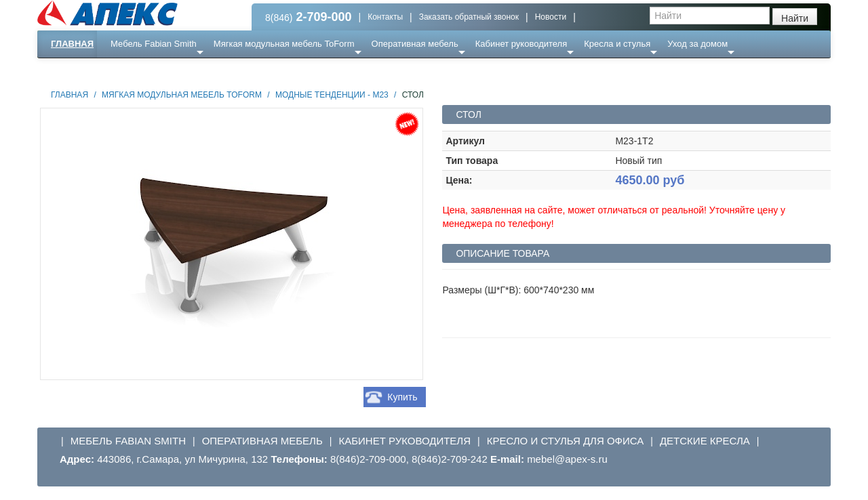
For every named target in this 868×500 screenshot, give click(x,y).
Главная (72, 44)
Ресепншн (184, 71)
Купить (402, 397)
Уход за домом (697, 44)
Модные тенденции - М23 (332, 95)
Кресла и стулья (617, 44)
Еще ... (133, 71)
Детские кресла (705, 441)
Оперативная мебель (415, 44)
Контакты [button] (385, 17)
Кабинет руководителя (521, 44)
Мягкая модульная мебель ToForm (284, 44)
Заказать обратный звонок (469, 17)
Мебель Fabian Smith (154, 44)
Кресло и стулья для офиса (566, 441)
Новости (551, 17)
